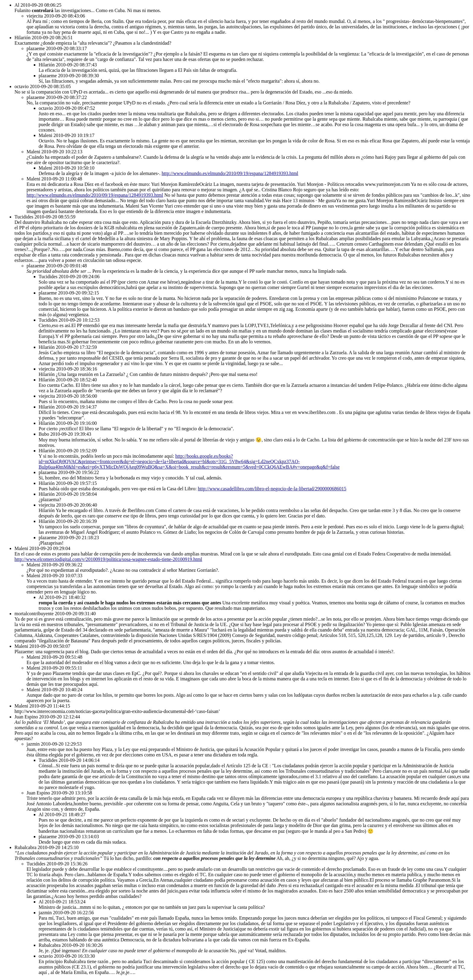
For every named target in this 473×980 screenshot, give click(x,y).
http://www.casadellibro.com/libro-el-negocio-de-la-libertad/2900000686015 (272, 489)
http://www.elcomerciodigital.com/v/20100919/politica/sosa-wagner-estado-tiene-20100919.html (108, 559)
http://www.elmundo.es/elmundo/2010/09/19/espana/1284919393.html (230, 173)
